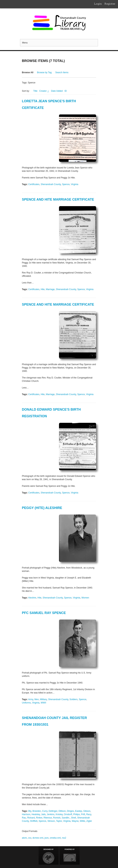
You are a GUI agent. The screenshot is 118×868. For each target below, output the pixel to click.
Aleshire (32, 598)
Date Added (57, 91)
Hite (43, 289)
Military (44, 699)
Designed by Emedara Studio (49, 855)
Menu (25, 43)
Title (35, 91)
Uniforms (26, 703)
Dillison (62, 811)
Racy (89, 814)
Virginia (75, 184)
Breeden (37, 811)
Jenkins (51, 814)
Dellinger (53, 811)
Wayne (75, 821)
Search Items (62, 72)
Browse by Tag (44, 72)
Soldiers (74, 699)
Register (110, 4)
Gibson (87, 811)
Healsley (36, 814)
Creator (43, 91)
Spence (66, 184)
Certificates (34, 184)
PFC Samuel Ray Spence (44, 613)
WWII (43, 703)
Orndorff (68, 814)
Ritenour (48, 818)
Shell (74, 818)
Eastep (79, 811)
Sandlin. (66, 818)
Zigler (89, 821)
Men (37, 699)
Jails (43, 814)
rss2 (64, 838)
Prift (83, 814)
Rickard (31, 818)
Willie (82, 821)
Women (85, 598)
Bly (30, 811)
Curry (45, 811)
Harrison (26, 814)
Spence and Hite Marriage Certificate (58, 199)
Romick (57, 818)
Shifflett (34, 821)
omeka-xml (55, 838)
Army (31, 699)
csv (30, 838)
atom (24, 838)
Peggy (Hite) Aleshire (42, 508)
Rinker (39, 818)
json (47, 838)
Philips (77, 814)
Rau (24, 818)
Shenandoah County (51, 184)
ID (66, 91)
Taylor (59, 821)
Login (98, 4)
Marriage (50, 289)
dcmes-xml (38, 838)
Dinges (70, 811)
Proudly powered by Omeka (70, 855)
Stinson (51, 821)
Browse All (28, 72)
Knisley (59, 814)
